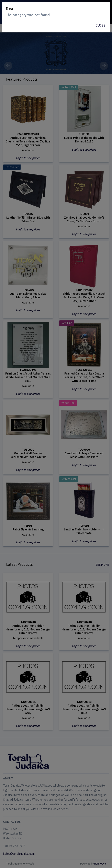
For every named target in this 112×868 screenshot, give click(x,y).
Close (100, 25)
